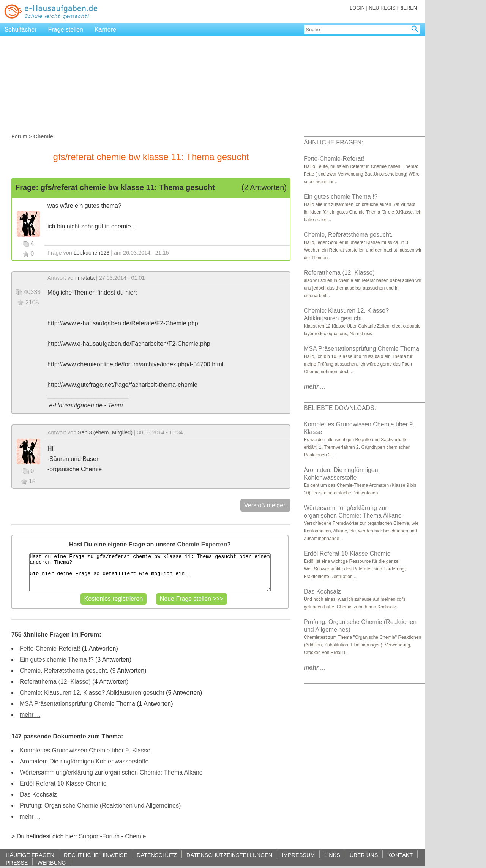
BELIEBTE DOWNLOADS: (340, 408)
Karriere (105, 29)
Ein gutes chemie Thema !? (57, 660)
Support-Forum (99, 836)
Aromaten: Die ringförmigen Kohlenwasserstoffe (84, 761)
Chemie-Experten (202, 544)
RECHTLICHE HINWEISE (95, 855)
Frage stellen (66, 29)
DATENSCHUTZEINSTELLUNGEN (229, 855)
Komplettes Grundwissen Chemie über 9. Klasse (85, 750)
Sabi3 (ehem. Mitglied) (105, 432)
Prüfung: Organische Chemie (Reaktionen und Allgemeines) (100, 805)
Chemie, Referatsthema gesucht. (64, 671)
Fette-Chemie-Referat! (50, 649)
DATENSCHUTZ (157, 855)
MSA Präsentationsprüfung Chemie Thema (77, 704)
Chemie (135, 836)
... (315, 387)
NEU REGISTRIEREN (393, 8)
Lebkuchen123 (92, 253)
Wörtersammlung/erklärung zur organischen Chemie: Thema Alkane (111, 772)
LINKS (332, 855)
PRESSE (17, 862)
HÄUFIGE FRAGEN (30, 855)
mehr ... (30, 715)
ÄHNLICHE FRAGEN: (333, 142)
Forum (19, 136)
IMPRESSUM (298, 855)
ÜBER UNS (364, 855)
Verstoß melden (265, 505)
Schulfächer (21, 29)
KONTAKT (400, 855)
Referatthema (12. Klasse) (55, 682)
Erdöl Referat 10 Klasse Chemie (63, 783)
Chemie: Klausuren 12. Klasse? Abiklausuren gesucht (92, 693)
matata (86, 278)
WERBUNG (51, 862)
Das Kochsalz (38, 794)
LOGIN (357, 8)
